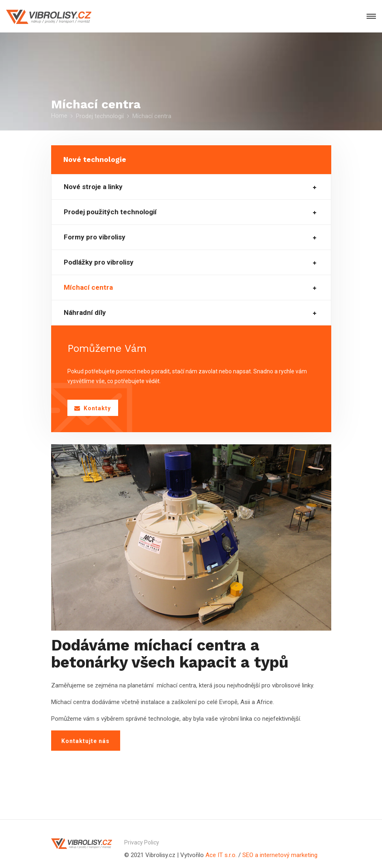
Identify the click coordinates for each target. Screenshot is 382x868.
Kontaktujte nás (85, 741)
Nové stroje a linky (93, 187)
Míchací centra (88, 288)
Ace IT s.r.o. (222, 855)
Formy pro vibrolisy (95, 237)
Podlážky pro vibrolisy (99, 262)
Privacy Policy (142, 842)
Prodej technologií (100, 116)
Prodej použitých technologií (110, 212)
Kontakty (93, 408)
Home (59, 116)
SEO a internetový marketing (280, 855)
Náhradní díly (85, 313)
